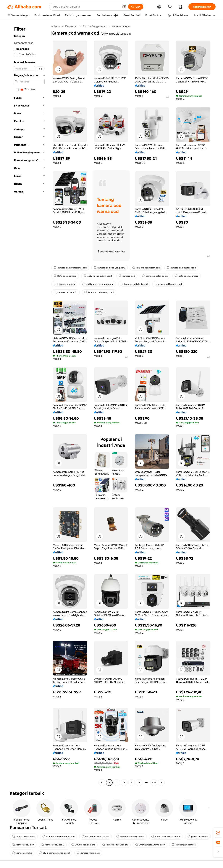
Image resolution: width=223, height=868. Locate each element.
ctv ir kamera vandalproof (54, 853)
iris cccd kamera (64, 284)
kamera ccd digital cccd (181, 268)
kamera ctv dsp (22, 853)
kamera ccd (127, 276)
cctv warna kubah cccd (98, 276)
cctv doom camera (187, 276)
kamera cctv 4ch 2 (53, 845)
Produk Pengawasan (95, 26)
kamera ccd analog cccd (99, 292)
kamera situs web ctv (115, 845)
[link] (218, 833)
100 (154, 783)
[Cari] (136, 7)
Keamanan (71, 26)
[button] (124, 7)
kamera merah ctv (88, 853)
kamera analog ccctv (155, 276)
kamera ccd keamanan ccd (58, 837)
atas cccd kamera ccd (168, 284)
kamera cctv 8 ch (23, 845)
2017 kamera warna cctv (150, 845)
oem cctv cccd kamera (130, 837)
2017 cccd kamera (65, 276)
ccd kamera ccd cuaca (95, 837)
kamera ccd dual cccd (134, 284)
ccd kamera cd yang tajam (98, 284)
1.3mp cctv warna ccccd (166, 837)
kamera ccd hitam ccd (146, 268)
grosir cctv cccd (198, 837)
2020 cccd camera (83, 845)
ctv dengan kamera (184, 845)
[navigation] (28, 405)
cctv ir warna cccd (24, 837)
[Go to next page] (161, 783)
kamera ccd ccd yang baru (109, 268)
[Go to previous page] (102, 783)
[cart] (170, 7)
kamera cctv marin (66, 292)
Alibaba (55, 26)
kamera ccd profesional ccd (70, 268)
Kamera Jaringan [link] (121, 26)
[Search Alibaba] (86, 7)
